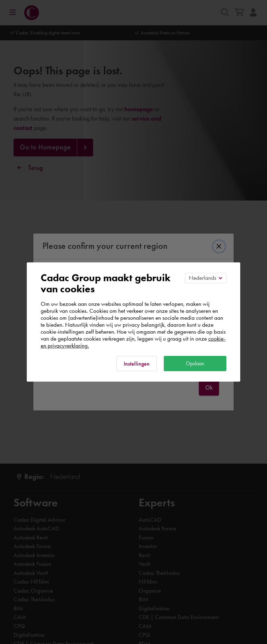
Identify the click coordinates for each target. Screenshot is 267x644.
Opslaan (195, 363)
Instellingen (137, 364)
